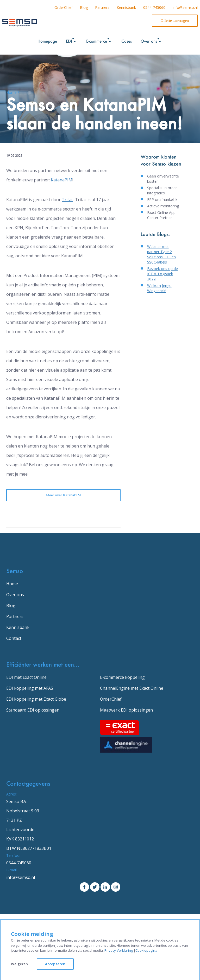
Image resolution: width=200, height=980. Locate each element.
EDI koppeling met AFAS (30, 688)
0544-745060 (154, 7)
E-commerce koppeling (122, 677)
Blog (84, 7)
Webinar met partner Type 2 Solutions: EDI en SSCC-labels (161, 254)
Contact (14, 638)
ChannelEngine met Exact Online (132, 688)
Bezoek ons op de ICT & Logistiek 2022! (162, 274)
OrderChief (64, 7)
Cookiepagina (146, 950)
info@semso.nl (185, 7)
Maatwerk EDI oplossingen (126, 710)
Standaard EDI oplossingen (33, 710)
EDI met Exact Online (26, 677)
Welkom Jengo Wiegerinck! (159, 288)
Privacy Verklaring (119, 950)
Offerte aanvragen (175, 21)
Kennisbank (126, 7)
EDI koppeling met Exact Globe (36, 699)
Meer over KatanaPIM (63, 495)
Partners (102, 7)
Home (12, 584)
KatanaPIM (62, 180)
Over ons (15, 595)
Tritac (67, 200)
